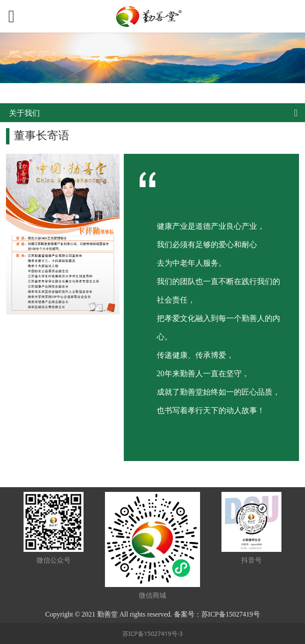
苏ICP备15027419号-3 (153, 634)
